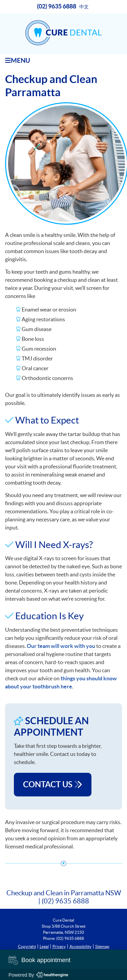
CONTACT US (53, 784)
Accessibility (80, 946)
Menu (18, 60)
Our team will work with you (61, 646)
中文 (84, 7)
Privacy (59, 946)
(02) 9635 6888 (57, 6)
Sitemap (102, 946)
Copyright (27, 946)
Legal (44, 946)
